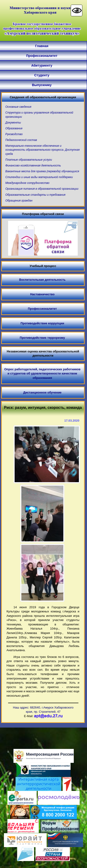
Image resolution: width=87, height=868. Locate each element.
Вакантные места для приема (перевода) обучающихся (42, 171)
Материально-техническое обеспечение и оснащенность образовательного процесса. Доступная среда (42, 150)
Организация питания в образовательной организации (42, 189)
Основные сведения (18, 107)
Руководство (14, 134)
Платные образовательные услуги (29, 160)
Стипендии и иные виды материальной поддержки (39, 177)
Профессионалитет (42, 56)
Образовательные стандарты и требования (35, 195)
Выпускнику (42, 85)
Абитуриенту (42, 65)
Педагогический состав (21, 140)
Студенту (42, 75)
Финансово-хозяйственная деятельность (33, 166)
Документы (13, 123)
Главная (42, 46)
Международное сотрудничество (27, 183)
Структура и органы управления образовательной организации (39, 115)
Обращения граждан (19, 201)
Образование (14, 128)
